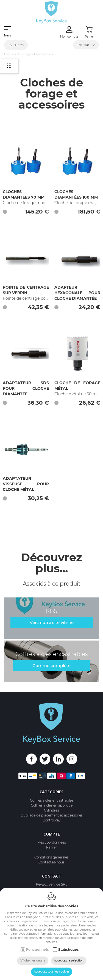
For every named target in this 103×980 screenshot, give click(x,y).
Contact (52, 876)
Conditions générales (51, 857)
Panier (51, 847)
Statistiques (68, 949)
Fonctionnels (37, 949)
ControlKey (51, 820)
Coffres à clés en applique (52, 805)
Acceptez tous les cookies (52, 972)
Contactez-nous (51, 862)
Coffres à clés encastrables (52, 800)
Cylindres (51, 810)
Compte (52, 834)
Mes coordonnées (52, 842)
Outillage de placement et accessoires (52, 815)
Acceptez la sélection (69, 961)
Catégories (51, 792)
